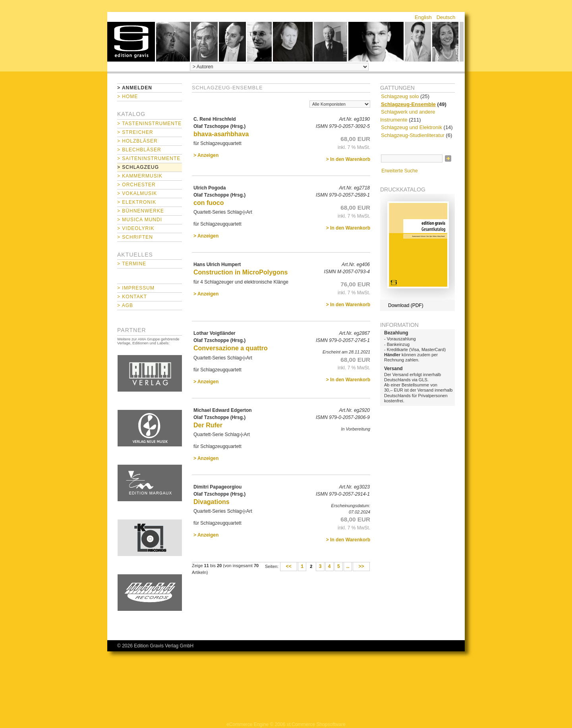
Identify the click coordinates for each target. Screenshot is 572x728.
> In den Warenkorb (348, 159)
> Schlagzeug (138, 167)
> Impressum (136, 288)
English (423, 17)
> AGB (125, 305)
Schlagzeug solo (400, 96)
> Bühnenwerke (141, 211)
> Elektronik (137, 202)
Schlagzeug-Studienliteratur (413, 135)
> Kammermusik (140, 176)
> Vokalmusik (137, 193)
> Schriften (135, 237)
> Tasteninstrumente (149, 124)
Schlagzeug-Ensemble (408, 104)
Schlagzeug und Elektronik (412, 127)
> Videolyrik (136, 228)
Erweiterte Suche (399, 171)
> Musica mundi (140, 220)
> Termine (132, 264)
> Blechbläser (139, 150)
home (131, 42)
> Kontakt (132, 297)
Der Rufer (208, 425)
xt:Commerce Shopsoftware (316, 724)
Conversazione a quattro (231, 348)
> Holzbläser (137, 141)
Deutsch (446, 17)
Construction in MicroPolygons (241, 272)
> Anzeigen (206, 155)
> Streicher (135, 132)
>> (361, 567)
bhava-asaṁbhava (221, 134)
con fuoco (209, 203)
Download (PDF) (406, 305)
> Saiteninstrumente (149, 158)
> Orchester (136, 185)
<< (289, 567)
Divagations (212, 502)
